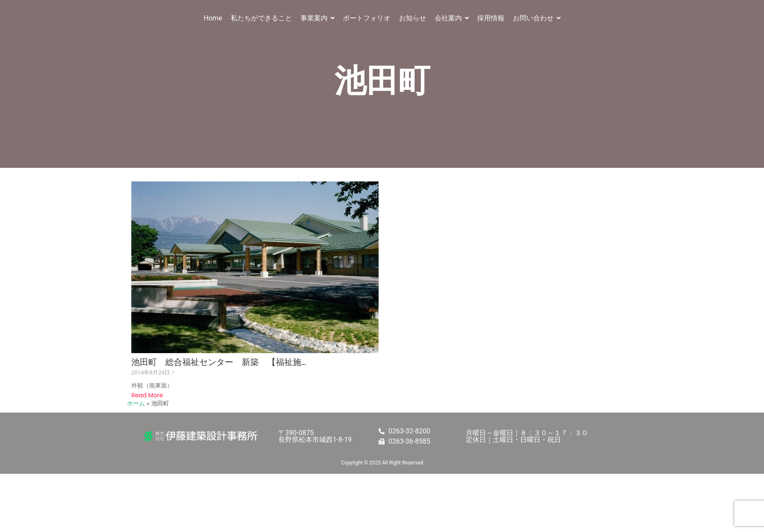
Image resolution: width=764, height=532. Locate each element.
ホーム (136, 403)
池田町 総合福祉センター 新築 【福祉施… (219, 362)
